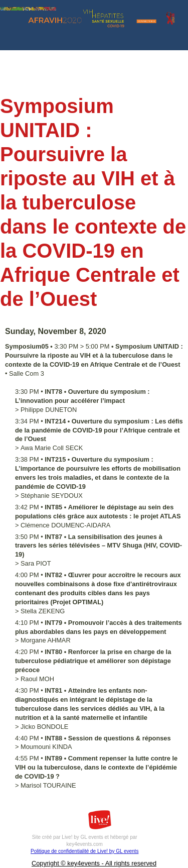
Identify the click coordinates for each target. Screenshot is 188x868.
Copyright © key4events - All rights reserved (94, 863)
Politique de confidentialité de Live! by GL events (84, 851)
